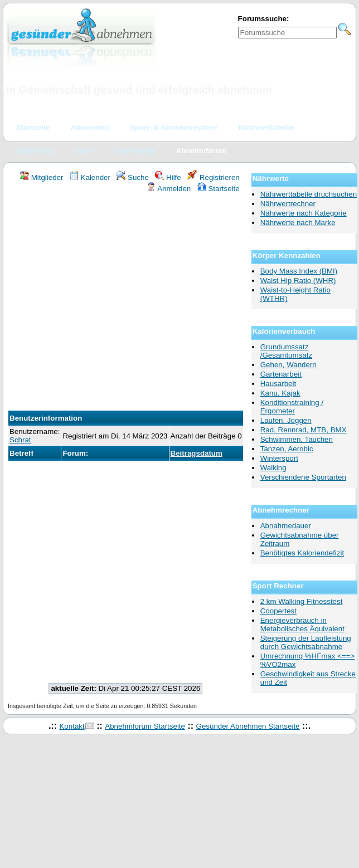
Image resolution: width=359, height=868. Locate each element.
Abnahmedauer (286, 526)
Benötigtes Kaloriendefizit (302, 553)
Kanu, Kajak (280, 393)
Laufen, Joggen (286, 420)
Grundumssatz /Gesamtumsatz (286, 351)
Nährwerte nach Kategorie (304, 213)
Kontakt (72, 726)
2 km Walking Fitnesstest (302, 601)
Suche (133, 177)
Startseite (219, 189)
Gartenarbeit (281, 374)
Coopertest (278, 611)
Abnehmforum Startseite (145, 726)
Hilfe (168, 177)
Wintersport (279, 458)
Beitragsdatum (197, 453)
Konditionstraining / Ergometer (292, 407)
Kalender (90, 177)
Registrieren (214, 177)
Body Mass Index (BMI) (299, 271)
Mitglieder (42, 177)
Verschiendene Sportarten (303, 477)
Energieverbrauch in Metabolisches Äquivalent (302, 625)
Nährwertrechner (288, 204)
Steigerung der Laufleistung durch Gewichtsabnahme (306, 642)
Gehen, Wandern (288, 365)
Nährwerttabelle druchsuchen (309, 194)
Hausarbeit (278, 384)
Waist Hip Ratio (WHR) (298, 281)
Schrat (20, 440)
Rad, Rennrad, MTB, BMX (304, 430)
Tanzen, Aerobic (287, 449)
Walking (273, 468)
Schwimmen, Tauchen (297, 439)
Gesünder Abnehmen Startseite (248, 726)
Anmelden (169, 189)
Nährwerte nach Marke (298, 223)
